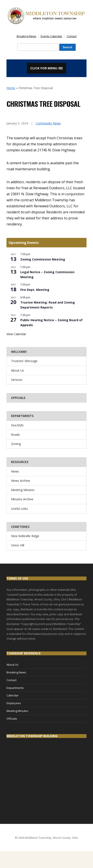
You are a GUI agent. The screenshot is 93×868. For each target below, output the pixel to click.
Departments (22, 416)
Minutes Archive (22, 499)
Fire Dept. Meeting (35, 290)
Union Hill (18, 545)
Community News (48, 123)
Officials (18, 398)
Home (11, 88)
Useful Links (19, 509)
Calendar (13, 695)
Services (17, 380)
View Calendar (16, 334)
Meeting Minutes (23, 490)
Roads (15, 435)
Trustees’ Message (24, 361)
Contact (72, 36)
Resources (20, 462)
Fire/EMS (17, 425)
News (15, 471)
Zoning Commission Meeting (43, 259)
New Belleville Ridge (25, 536)
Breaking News (26, 36)
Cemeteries (20, 527)
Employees (14, 703)
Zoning (16, 444)
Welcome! (19, 352)
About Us (18, 370)
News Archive (21, 481)
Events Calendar (51, 36)
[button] (46, 68)
